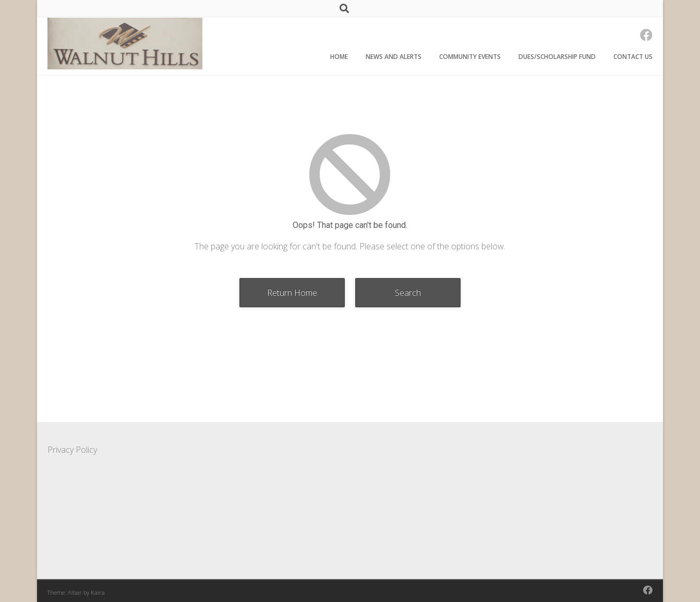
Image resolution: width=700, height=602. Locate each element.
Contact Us (633, 57)
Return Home (292, 293)
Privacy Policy (72, 450)
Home (339, 57)
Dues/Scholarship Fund (557, 57)
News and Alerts (394, 57)
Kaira (98, 592)
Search (408, 293)
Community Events (470, 57)
